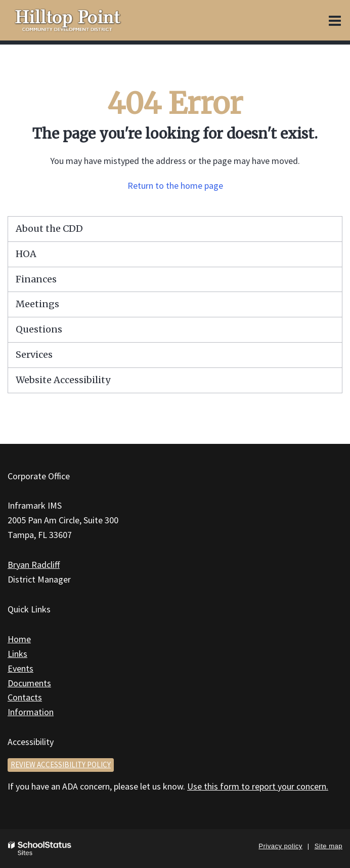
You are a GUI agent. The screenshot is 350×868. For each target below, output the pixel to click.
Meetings (37, 304)
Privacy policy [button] (280, 846)
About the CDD (49, 229)
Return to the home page (175, 185)
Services (34, 355)
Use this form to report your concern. (258, 786)
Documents (29, 683)
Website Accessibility (63, 380)
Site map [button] (329, 846)
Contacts (25, 697)
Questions (39, 329)
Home (19, 639)
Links (17, 654)
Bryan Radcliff (34, 565)
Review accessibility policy (61, 764)
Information (31, 712)
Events (20, 668)
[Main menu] (335, 20)
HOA (26, 254)
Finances (36, 279)
